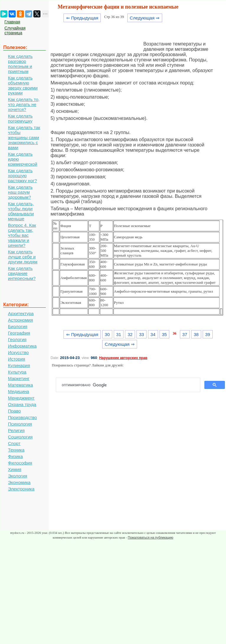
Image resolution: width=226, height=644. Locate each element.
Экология (18, 476)
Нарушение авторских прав (123, 358)
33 (142, 334)
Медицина (18, 391)
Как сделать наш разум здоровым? (20, 192)
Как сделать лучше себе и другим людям (23, 257)
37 (185, 334)
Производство (22, 417)
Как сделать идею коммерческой (23, 159)
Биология (18, 326)
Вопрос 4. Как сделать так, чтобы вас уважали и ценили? (22, 235)
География (19, 333)
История (17, 359)
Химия (15, 469)
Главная (12, 22)
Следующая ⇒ (145, 18)
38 (196, 334)
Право (14, 411)
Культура (17, 372)
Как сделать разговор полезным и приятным (20, 64)
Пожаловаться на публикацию (150, 537)
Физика (15, 456)
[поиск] (130, 385)
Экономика (19, 482)
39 (208, 334)
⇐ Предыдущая (82, 18)
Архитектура (21, 313)
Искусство (18, 352)
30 (107, 334)
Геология (17, 339)
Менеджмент (21, 398)
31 (119, 334)
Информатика (22, 346)
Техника (16, 450)
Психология (20, 424)
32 (130, 334)
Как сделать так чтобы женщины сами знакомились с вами (24, 137)
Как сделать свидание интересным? (22, 273)
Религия (16, 430)
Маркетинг (19, 378)
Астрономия (21, 320)
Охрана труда (22, 404)
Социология (20, 437)
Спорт (14, 443)
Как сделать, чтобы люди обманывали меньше (21, 211)
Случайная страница (15, 30)
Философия (20, 463)
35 (164, 334)
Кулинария (19, 365)
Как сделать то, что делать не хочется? (24, 104)
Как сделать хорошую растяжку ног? (22, 176)
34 (153, 334)
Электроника (21, 489)
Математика (21, 385)
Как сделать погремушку (20, 118)
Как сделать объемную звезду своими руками (23, 85)
